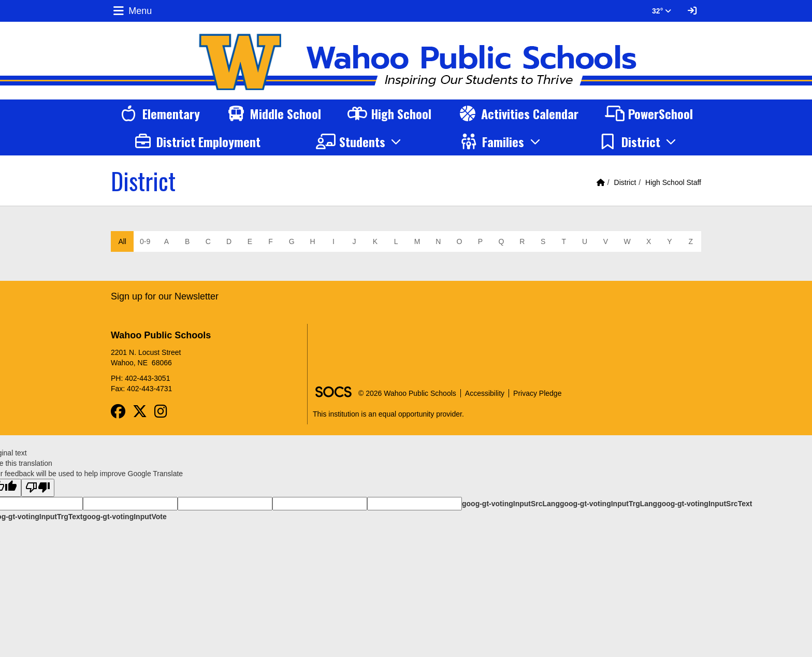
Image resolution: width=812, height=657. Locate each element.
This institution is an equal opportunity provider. (388, 414)
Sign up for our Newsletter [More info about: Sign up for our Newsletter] (165, 296)
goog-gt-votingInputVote (124, 517)
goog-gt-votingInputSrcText (705, 504)
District (625, 182)
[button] (360, 141)
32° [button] (662, 11)
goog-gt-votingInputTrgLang (608, 504)
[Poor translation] (38, 488)
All (122, 241)
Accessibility (485, 393)
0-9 (145, 241)
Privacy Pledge (537, 393)
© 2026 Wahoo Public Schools (407, 393)
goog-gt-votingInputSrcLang (511, 504)
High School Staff (673, 182)
